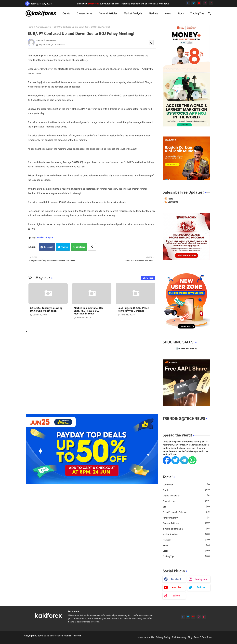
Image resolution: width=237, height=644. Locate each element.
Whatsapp (81, 247)
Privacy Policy (163, 637)
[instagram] (205, 3)
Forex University (186, 518)
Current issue (85, 13)
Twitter (65, 247)
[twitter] (193, 3)
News (168, 13)
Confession (186, 484)
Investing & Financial (186, 529)
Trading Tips (197, 13)
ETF (186, 507)
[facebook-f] (188, 3)
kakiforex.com (56, 636)
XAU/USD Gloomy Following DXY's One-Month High (46, 310)
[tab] (66, 14)
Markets (153, 13)
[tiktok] (211, 3)
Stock (181, 13)
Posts (169, 199)
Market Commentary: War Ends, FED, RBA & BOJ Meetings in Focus (88, 311)
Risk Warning (179, 637)
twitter (201, 587)
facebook (176, 579)
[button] (210, 14)
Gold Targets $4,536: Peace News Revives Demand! (133, 310)
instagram (201, 579)
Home (30, 27)
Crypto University (186, 495)
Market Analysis (133, 13)
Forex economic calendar (186, 512)
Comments (172, 202)
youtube (176, 587)
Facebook (49, 247)
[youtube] (199, 3)
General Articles (108, 13)
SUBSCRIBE (94, 4)
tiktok (176, 596)
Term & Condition (203, 637)
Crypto (66, 13)
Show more (148, 278)
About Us (149, 637)
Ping (190, 637)
